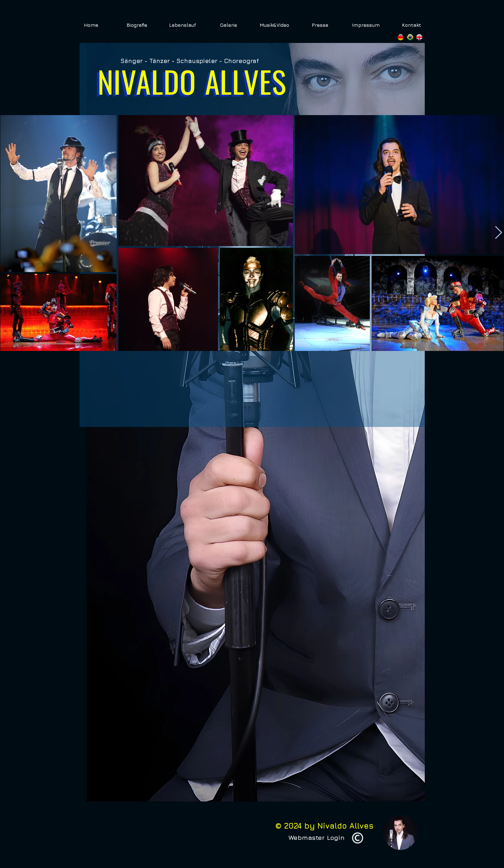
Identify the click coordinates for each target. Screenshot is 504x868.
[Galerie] (229, 25)
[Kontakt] (412, 25)
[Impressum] (366, 25)
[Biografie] (137, 25)
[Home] (91, 25)
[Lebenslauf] (183, 25)
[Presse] (320, 25)
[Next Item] (499, 233)
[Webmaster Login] (316, 838)
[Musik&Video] (274, 25)
